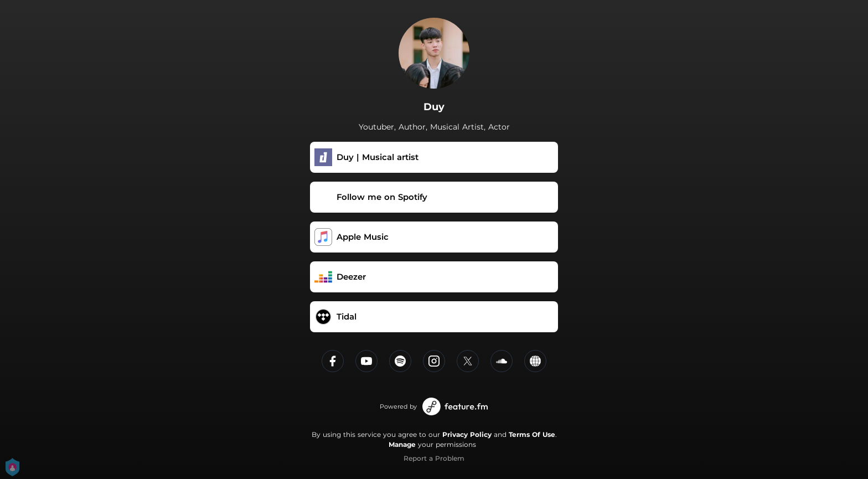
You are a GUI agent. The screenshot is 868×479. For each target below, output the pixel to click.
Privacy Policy (467, 434)
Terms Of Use (532, 434)
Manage (402, 444)
